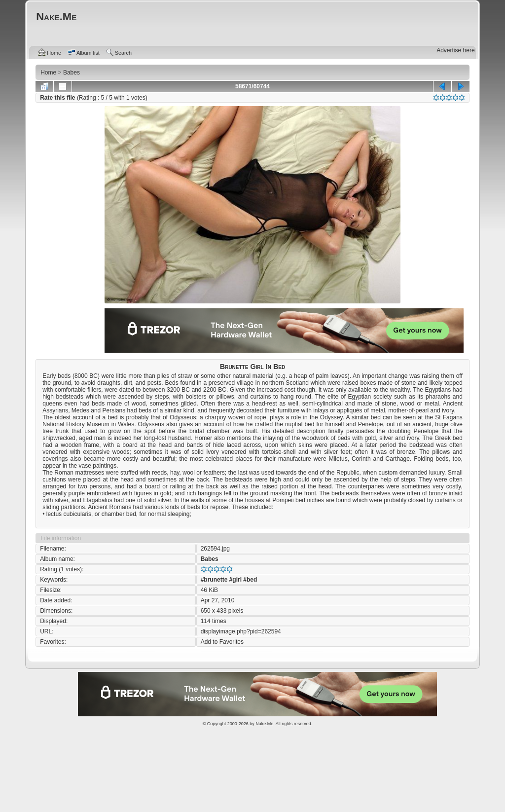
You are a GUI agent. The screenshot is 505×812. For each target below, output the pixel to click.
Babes (210, 559)
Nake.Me (264, 724)
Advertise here (455, 50)
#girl (235, 580)
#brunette (214, 580)
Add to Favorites (222, 642)
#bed (250, 580)
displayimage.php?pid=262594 (241, 631)
